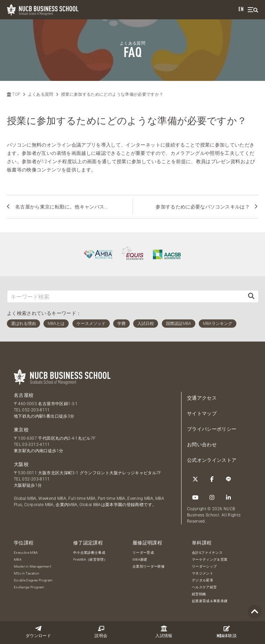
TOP (13, 94)
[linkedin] (228, 497)
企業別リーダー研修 (149, 566)
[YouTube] (195, 497)
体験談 (227, 632)
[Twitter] (195, 479)
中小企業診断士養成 (89, 553)
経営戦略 (199, 594)
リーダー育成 (143, 553)
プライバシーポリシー (212, 429)
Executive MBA (26, 553)
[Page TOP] (255, 612)
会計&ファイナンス (207, 553)
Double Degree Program (33, 580)
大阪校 (21, 464)
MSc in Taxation (27, 573)
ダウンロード (38, 632)
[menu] (253, 10)
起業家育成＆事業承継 (210, 601)
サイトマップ (202, 413)
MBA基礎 (140, 559)
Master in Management (32, 566)
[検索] (251, 296)
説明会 (101, 632)
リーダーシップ (204, 566)
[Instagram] (212, 497)
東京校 (21, 430)
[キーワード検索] (126, 296)
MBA (18, 559)
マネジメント (203, 573)
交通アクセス (202, 398)
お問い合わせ (202, 445)
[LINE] (228, 479)
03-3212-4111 (36, 445)
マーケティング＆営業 (210, 559)
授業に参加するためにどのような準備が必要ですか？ (112, 94)
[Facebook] (212, 479)
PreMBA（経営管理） (90, 559)
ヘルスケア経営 (204, 587)
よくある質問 (41, 94)
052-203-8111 (36, 410)
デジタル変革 (203, 580)
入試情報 (164, 632)
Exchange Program (29, 587)
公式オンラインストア (212, 460)
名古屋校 (24, 395)
